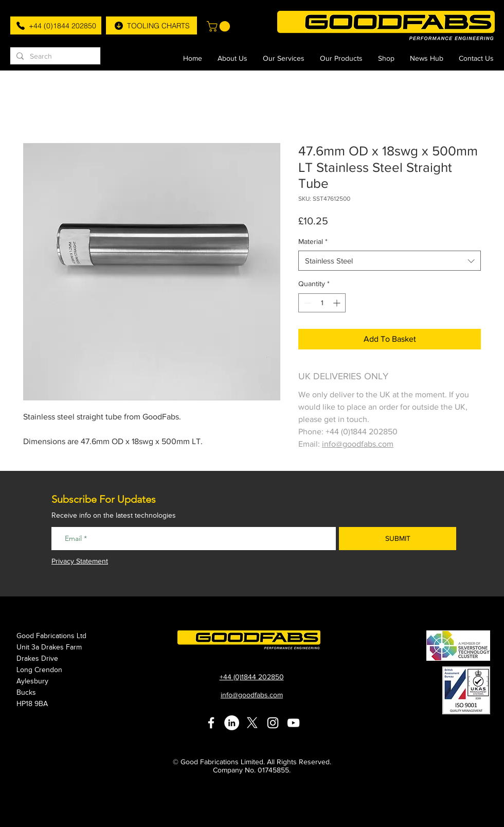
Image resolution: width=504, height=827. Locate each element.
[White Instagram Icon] (273, 723)
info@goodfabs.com (358, 444)
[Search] (54, 57)
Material (313, 241)
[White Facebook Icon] (211, 723)
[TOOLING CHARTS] (151, 25)
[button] (220, 26)
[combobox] (390, 261)
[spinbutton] (322, 303)
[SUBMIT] (398, 539)
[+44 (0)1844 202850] (56, 25)
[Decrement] (306, 303)
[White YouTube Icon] (293, 723)
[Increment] (338, 303)
